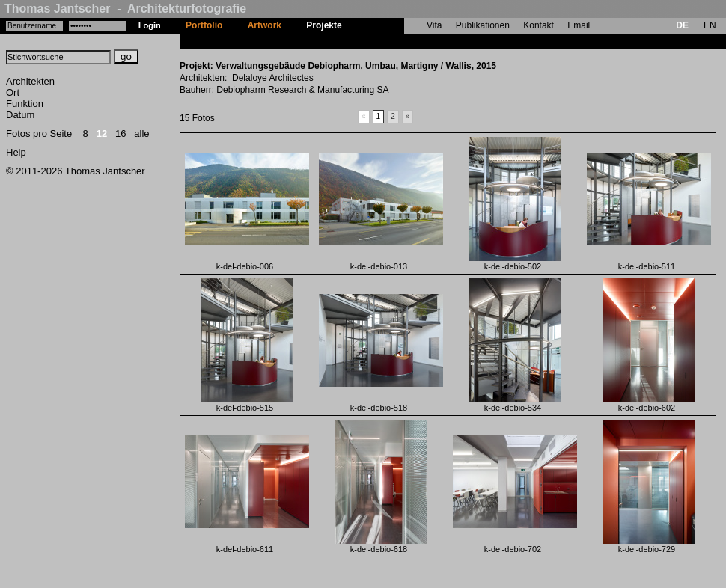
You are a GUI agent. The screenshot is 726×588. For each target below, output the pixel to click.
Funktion (25, 104)
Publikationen (483, 25)
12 (102, 134)
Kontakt (539, 25)
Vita (434, 25)
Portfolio (204, 25)
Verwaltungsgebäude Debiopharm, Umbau (444, 41)
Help (16, 152)
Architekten (30, 81)
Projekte (324, 25)
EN (710, 25)
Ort (13, 92)
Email (579, 25)
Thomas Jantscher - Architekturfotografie (125, 9)
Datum (20, 115)
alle (141, 134)
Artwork (265, 25)
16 (121, 134)
